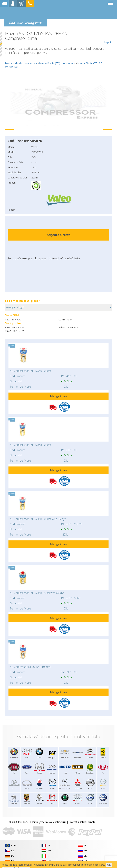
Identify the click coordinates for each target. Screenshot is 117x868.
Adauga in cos (58, 396)
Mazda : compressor (26, 63)
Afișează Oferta (59, 235)
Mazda (9, 63)
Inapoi (107, 37)
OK (109, 865)
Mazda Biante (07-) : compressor (57, 63)
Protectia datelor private (82, 822)
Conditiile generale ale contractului (47, 822)
